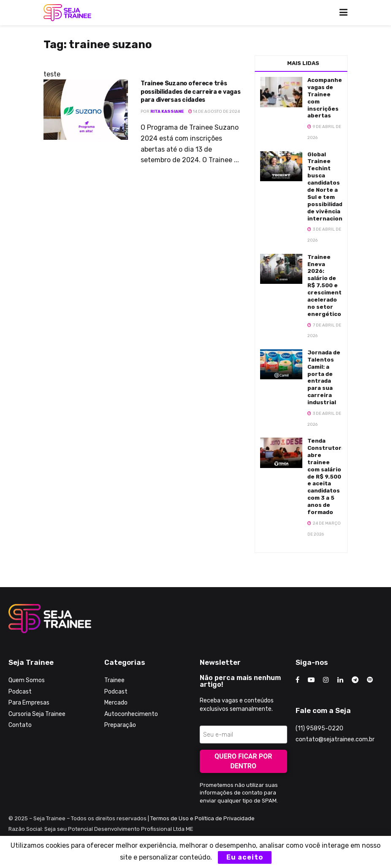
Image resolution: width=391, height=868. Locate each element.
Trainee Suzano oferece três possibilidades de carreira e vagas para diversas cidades (190, 92)
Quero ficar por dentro (243, 761)
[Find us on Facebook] (297, 680)
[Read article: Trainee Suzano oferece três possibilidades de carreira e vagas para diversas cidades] (86, 110)
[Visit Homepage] (67, 13)
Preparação (120, 725)
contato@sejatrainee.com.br (335, 739)
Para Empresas (29, 703)
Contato (20, 725)
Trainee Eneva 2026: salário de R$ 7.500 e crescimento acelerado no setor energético (326, 286)
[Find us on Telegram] (355, 680)
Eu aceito (245, 857)
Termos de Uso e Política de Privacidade (202, 818)
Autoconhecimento (131, 714)
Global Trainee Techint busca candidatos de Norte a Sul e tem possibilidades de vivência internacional (329, 186)
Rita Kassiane (167, 112)
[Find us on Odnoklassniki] (370, 680)
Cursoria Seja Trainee (37, 714)
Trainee (114, 680)
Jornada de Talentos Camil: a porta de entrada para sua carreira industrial (324, 377)
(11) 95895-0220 (319, 728)
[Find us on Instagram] (326, 680)
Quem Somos (27, 680)
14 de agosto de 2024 (214, 112)
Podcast (20, 692)
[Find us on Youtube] (311, 680)
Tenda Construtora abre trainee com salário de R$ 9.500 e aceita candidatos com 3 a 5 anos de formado (326, 476)
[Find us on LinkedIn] (340, 680)
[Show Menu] (343, 13)
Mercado (116, 703)
